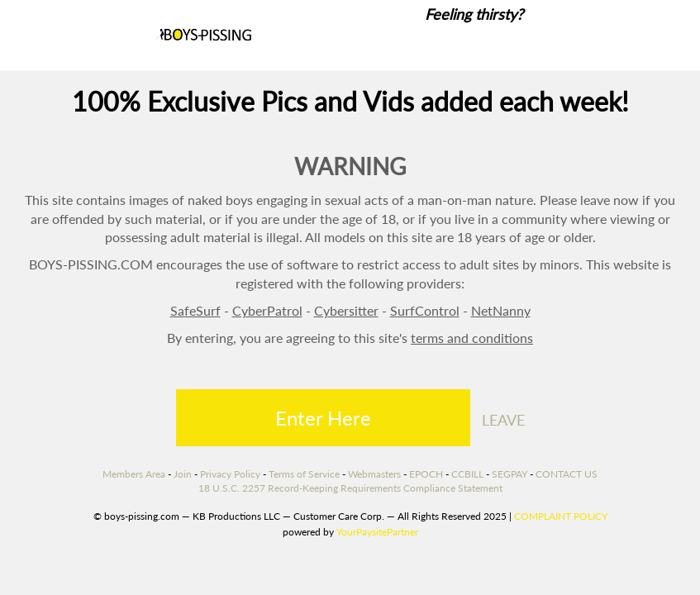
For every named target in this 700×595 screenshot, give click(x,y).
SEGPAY (510, 474)
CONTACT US (567, 474)
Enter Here (323, 418)
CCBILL (467, 474)
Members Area (134, 474)
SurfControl (425, 310)
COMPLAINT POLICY (561, 516)
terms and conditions (472, 338)
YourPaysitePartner (377, 532)
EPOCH (426, 474)
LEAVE (503, 420)
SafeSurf (195, 310)
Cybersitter (346, 310)
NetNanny (501, 310)
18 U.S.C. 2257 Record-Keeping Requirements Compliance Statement (350, 488)
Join (183, 474)
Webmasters (374, 474)
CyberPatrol (267, 310)
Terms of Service (304, 474)
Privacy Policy (230, 474)
